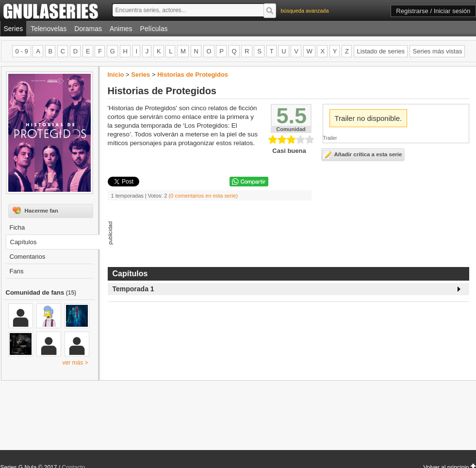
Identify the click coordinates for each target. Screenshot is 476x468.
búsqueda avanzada (305, 11)
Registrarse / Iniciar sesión (433, 11)
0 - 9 (22, 51)
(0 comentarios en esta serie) (203, 196)
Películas (154, 29)
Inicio (116, 75)
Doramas (88, 29)
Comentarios (28, 257)
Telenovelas (49, 29)
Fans (17, 271)
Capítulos (24, 242)
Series (14, 29)
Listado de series (381, 51)
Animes (121, 29)
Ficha (17, 227)
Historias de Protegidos (193, 75)
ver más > (75, 363)
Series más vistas (438, 51)
